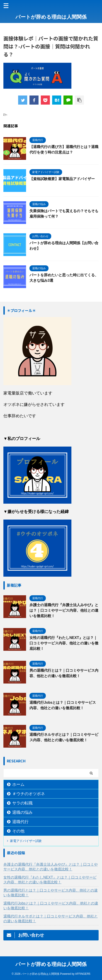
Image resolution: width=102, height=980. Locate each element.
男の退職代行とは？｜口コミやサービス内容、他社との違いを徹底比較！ (51, 893)
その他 (18, 831)
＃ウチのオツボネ (29, 794)
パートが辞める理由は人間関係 (51, 17)
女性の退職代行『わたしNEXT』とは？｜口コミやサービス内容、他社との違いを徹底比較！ (64, 643)
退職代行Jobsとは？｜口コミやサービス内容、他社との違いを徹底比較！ (51, 906)
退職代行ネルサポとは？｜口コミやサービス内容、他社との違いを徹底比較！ (51, 919)
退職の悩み (22, 812)
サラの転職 (22, 803)
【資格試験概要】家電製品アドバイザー (62, 179)
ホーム (18, 784)
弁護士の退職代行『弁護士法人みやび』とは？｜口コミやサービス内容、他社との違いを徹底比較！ (64, 610)
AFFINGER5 (83, 974)
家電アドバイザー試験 (26, 841)
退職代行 (20, 822)
